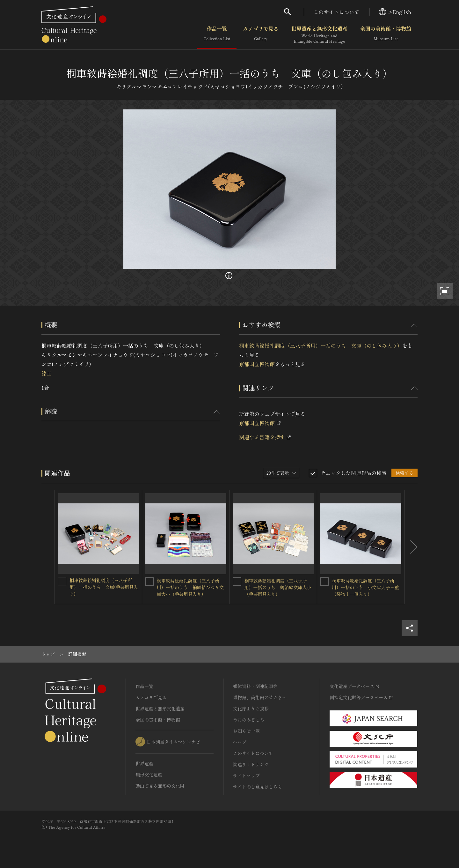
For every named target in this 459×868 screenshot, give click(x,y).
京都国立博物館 (257, 364)
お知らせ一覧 (246, 731)
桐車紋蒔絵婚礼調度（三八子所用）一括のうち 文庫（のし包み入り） (321, 345)
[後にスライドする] (411, 547)
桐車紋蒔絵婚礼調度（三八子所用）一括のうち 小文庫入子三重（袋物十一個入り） (365, 587)
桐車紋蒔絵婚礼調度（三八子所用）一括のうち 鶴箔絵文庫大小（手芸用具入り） (278, 587)
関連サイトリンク (251, 764)
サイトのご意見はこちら (258, 787)
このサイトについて (337, 12)
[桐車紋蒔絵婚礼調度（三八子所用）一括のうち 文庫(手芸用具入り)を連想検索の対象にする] (62, 581)
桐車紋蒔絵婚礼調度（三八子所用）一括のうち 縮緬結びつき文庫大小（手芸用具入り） (190, 587)
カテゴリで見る (261, 35)
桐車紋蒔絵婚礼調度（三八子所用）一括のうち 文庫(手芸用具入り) (104, 587)
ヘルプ (240, 742)
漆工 (47, 373)
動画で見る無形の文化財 (160, 786)
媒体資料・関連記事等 (255, 686)
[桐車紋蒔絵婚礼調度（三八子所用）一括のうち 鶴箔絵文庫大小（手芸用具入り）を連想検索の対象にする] (237, 582)
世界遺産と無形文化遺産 (319, 35)
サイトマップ (246, 775)
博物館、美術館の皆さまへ (260, 697)
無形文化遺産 (149, 775)
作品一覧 (217, 35)
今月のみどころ (249, 720)
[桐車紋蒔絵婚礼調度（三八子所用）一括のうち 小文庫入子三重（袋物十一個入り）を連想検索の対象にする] (324, 582)
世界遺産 (144, 763)
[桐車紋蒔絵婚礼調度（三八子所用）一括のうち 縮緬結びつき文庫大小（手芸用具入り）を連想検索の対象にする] (149, 582)
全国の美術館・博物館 (386, 35)
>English (395, 12)
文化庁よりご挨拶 (251, 708)
